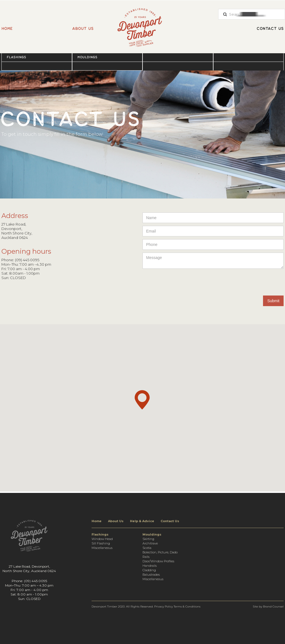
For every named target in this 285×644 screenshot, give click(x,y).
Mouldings (87, 57)
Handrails (150, 566)
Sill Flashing (101, 543)
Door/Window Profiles (158, 561)
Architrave (150, 543)
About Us (116, 521)
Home (7, 29)
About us (83, 29)
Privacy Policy (164, 607)
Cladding (149, 570)
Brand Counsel (273, 607)
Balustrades (151, 575)
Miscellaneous (102, 548)
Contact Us (170, 521)
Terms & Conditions (187, 607)
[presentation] (241, 282)
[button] (37, 57)
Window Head (102, 539)
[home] (142, 25)
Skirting (148, 539)
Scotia (147, 548)
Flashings (16, 57)
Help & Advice (142, 521)
